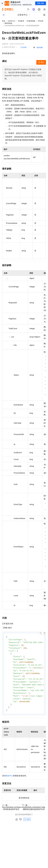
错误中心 (9, 779)
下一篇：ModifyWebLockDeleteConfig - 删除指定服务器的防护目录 (34, 811)
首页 (4, 21)
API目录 (41, 21)
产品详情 (23, 47)
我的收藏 (40, 47)
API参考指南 (31, 21)
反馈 (27, 823)
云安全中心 (12, 21)
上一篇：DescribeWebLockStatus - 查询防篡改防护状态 (12, 811)
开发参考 (21, 21)
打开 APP (41, 3)
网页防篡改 (8, 23)
